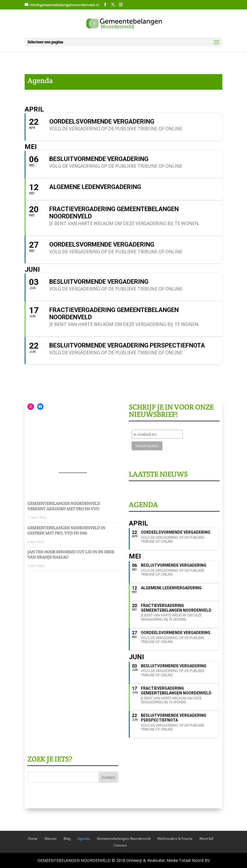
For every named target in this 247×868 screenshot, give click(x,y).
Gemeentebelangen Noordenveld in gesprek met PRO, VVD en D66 (66, 530)
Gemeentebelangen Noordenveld (124, 839)
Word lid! (206, 839)
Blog (67, 839)
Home (33, 839)
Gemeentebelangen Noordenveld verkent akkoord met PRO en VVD (64, 506)
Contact (120, 845)
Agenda (84, 839)
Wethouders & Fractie (175, 839)
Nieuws (51, 839)
